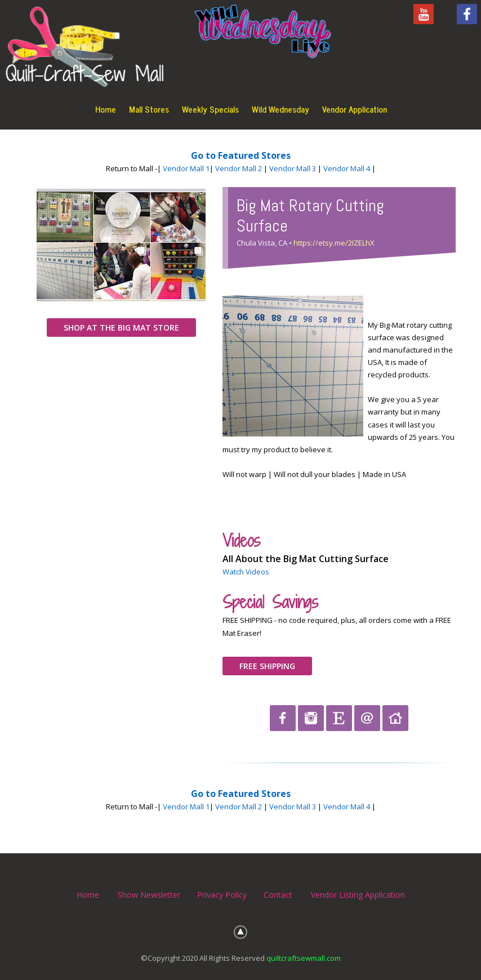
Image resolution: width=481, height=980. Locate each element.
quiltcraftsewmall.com (304, 958)
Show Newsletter (149, 895)
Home (106, 109)
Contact (278, 895)
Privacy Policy (222, 895)
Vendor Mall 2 (239, 168)
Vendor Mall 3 (293, 168)
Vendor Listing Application (358, 895)
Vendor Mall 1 (186, 168)
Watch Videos (246, 572)
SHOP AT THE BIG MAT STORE (121, 328)
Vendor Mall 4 (347, 168)
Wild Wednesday (280, 109)
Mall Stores (149, 109)
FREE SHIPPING (267, 666)
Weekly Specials (210, 109)
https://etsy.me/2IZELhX (334, 243)
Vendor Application (355, 109)
